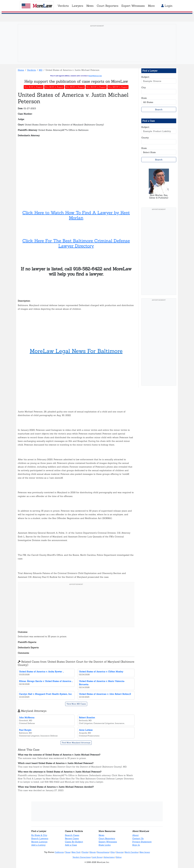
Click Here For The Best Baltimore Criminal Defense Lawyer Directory (76, 243)
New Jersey (145, 852)
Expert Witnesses (108, 842)
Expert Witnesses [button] (133, 6)
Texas (68, 852)
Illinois (93, 852)
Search (159, 109)
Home (21, 70)
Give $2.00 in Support (54, 87)
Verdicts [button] (63, 6)
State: (144, 98)
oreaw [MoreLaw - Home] (37, 6)
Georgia (120, 852)
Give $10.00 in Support (96, 87)
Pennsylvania (103, 852)
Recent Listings (39, 842)
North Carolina (132, 852)
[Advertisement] (97, 47)
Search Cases (72, 835)
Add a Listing (38, 845)
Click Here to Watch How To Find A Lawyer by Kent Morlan (76, 215)
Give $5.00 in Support (75, 87)
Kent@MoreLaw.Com (95, 76)
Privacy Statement (142, 842)
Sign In (136, 845)
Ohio (113, 852)
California (59, 852)
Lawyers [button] (77, 6)
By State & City (39, 835)
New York (76, 852)
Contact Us (138, 838)
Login (167, 6)
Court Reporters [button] (108, 6)
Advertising (109, 857)
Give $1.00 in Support (34, 87)
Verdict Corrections (82, 857)
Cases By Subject (74, 842)
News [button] (90, 6)
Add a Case (71, 845)
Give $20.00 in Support (118, 87)
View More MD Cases (76, 704)
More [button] (151, 6)
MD (41, 70)
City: (144, 87)
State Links (105, 845)
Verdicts (31, 70)
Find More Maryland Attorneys (76, 743)
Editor (119, 857)
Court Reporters (107, 838)
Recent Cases (72, 838)
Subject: (145, 77)
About (135, 835)
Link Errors (97, 857)
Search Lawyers (40, 838)
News (101, 835)
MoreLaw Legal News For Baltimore (76, 351)
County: (145, 138)
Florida (85, 852)
